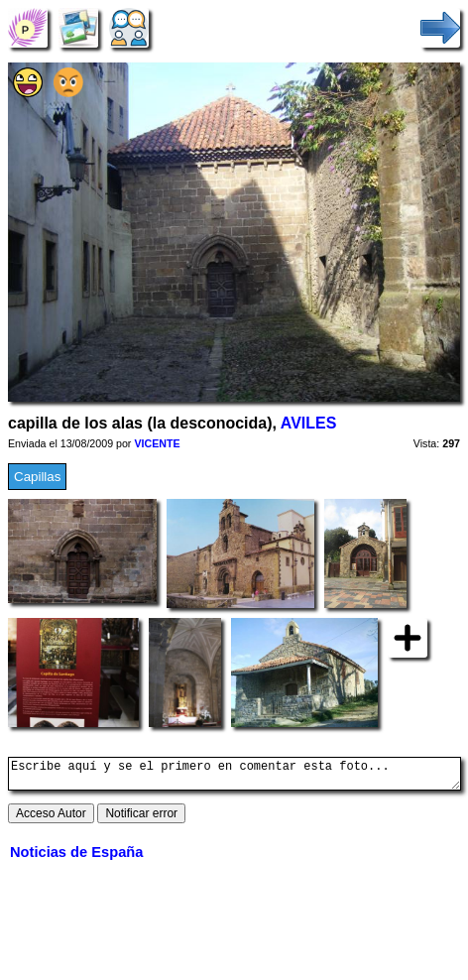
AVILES (309, 423)
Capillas (37, 477)
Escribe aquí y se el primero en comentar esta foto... (234, 777)
